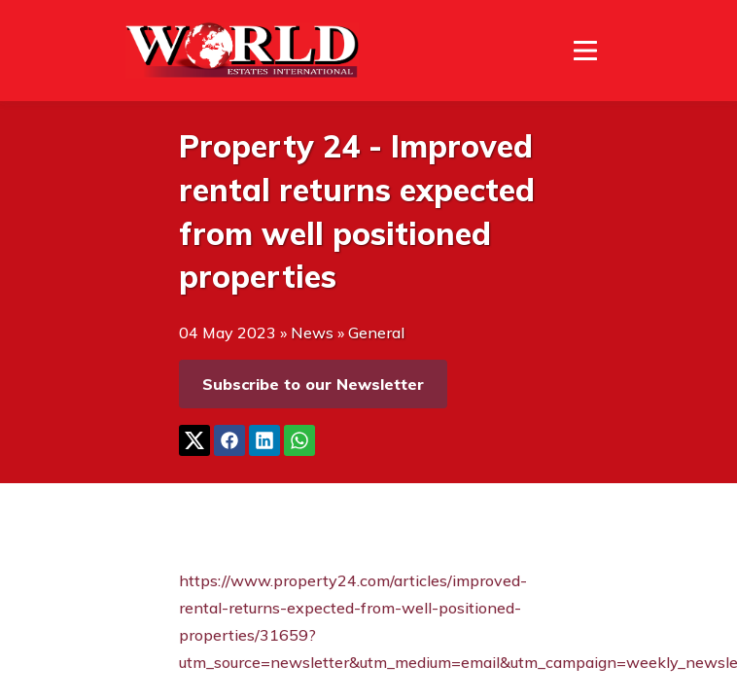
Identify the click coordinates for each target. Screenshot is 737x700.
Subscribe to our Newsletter (313, 384)
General (376, 332)
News (312, 332)
